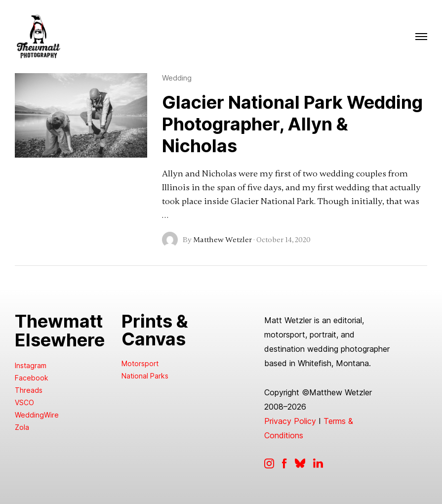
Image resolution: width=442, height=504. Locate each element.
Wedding (177, 78)
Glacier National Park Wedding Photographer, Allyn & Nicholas (292, 124)
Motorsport (140, 363)
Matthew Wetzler (222, 240)
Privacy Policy (290, 421)
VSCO (24, 402)
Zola (22, 427)
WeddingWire (37, 415)
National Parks (145, 376)
